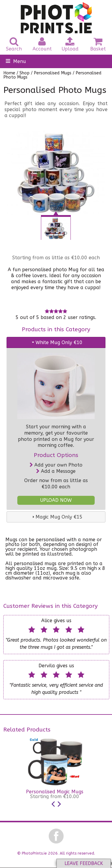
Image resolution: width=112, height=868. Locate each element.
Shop (24, 73)
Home (9, 73)
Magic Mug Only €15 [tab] (57, 517)
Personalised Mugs (53, 73)
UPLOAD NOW (56, 500)
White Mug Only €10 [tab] (57, 342)
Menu (20, 61)
